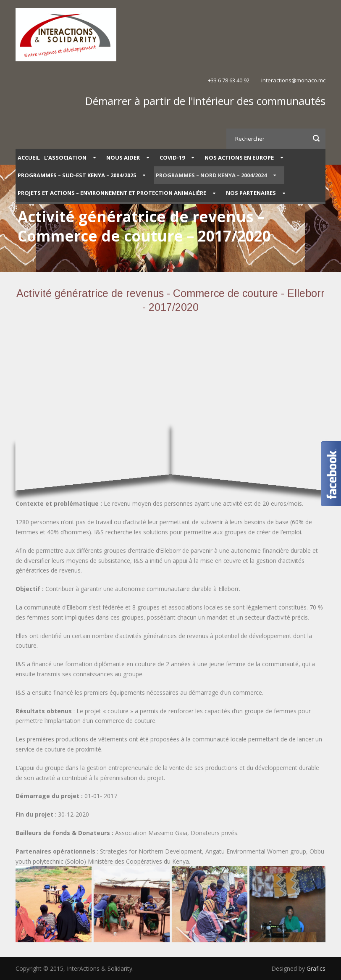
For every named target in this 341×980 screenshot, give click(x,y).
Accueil (29, 158)
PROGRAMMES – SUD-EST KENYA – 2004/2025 (77, 175)
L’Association (65, 158)
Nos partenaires (251, 193)
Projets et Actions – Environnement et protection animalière (112, 193)
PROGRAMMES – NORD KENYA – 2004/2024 (211, 175)
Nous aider (123, 158)
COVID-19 (172, 158)
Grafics (316, 968)
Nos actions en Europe (239, 158)
